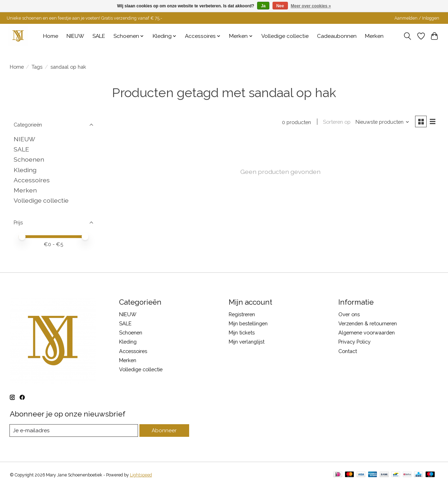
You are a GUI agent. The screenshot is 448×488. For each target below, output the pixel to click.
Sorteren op (336, 122)
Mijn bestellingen (248, 323)
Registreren (242, 314)
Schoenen (29, 159)
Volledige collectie (285, 36)
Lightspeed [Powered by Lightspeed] (141, 475)
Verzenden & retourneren (368, 323)
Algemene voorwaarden (367, 333)
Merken (374, 36)
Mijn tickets (242, 333)
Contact (348, 351)
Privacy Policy (354, 342)
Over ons (349, 314)
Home (51, 36)
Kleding (25, 170)
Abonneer (165, 430)
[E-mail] (74, 431)
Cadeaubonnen (337, 36)
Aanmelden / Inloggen (417, 18)
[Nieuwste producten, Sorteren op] (381, 122)
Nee (280, 6)
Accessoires (32, 180)
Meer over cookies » (311, 6)
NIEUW (75, 36)
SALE (99, 36)
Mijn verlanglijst (247, 342)
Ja (263, 6)
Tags (37, 67)
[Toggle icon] (407, 36)
